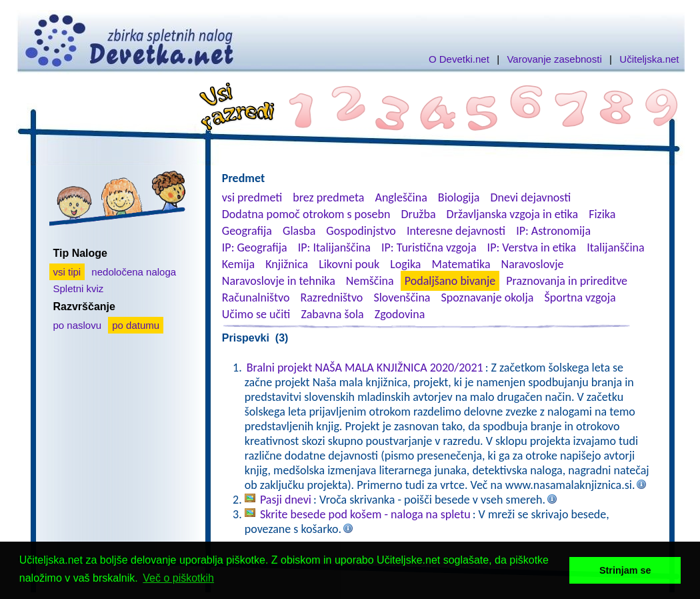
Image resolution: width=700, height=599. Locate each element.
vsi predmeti (252, 197)
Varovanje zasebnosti (554, 59)
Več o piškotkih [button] (178, 578)
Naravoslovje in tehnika (279, 281)
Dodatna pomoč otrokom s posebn (306, 214)
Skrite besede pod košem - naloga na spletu (365, 514)
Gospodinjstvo (361, 231)
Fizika (602, 214)
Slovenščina (402, 297)
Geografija (247, 231)
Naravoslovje (533, 264)
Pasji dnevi (286, 500)
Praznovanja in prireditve (567, 281)
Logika (405, 264)
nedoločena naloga (134, 272)
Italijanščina (615, 247)
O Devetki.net (459, 59)
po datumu (136, 325)
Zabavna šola (332, 314)
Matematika (461, 264)
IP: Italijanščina (334, 247)
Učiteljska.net (649, 59)
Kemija (238, 264)
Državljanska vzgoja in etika (512, 214)
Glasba (299, 231)
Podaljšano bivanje (450, 281)
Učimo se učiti (256, 314)
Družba (419, 214)
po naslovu (78, 325)
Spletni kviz (79, 288)
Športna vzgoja (580, 297)
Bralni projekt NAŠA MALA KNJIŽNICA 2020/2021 (365, 368)
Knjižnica (287, 264)
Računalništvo (256, 297)
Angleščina (401, 197)
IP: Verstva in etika (532, 247)
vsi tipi (67, 272)
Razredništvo (331, 297)
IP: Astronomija (553, 231)
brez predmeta (328, 197)
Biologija (459, 197)
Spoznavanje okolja (488, 297)
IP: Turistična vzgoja (429, 247)
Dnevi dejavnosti (531, 197)
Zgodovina (400, 314)
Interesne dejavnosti (456, 231)
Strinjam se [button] (625, 570)
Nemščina (370, 281)
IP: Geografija (255, 247)
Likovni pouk (349, 264)
